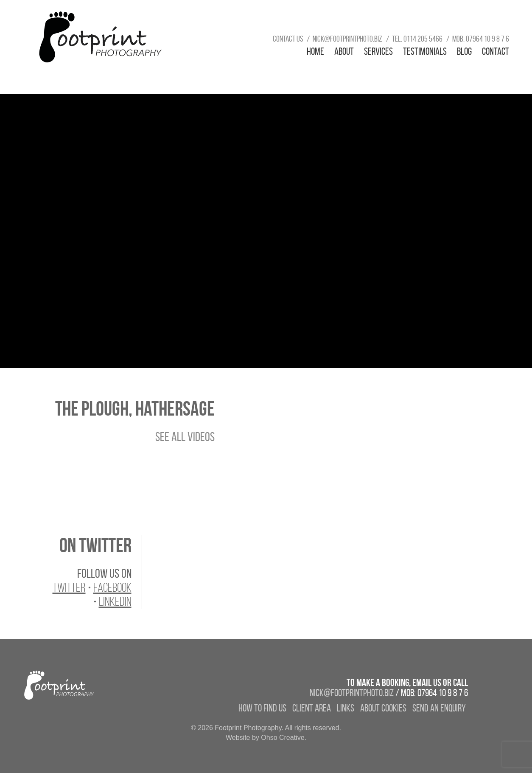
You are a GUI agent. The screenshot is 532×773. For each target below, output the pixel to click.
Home (315, 51)
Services (378, 51)
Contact (496, 51)
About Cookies (383, 708)
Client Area (312, 708)
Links (346, 708)
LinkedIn (115, 602)
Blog (464, 51)
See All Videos (185, 437)
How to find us (262, 708)
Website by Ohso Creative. (266, 738)
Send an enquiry (439, 708)
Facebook (112, 587)
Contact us (288, 39)
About (344, 51)
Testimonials (425, 51)
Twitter (69, 587)
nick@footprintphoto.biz (347, 39)
